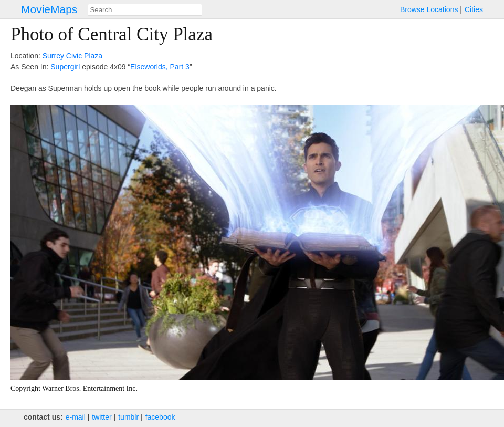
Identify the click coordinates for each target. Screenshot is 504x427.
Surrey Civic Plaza (72, 56)
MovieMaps (49, 9)
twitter (102, 417)
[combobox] (145, 10)
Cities (474, 9)
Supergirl (65, 67)
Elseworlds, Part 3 (160, 67)
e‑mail (76, 417)
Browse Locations (429, 9)
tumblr (128, 417)
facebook (160, 417)
